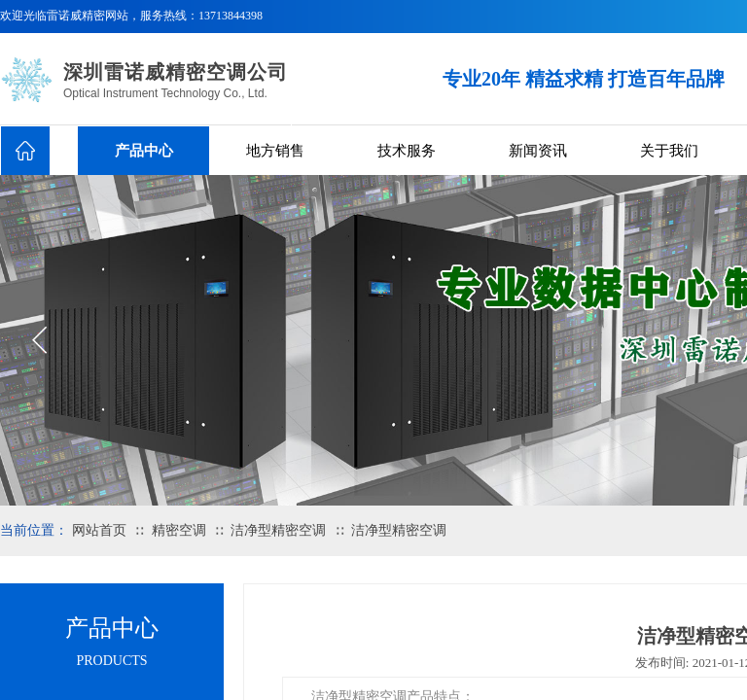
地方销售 (275, 151)
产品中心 (144, 151)
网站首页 (99, 530)
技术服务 (407, 151)
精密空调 (179, 530)
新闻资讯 (538, 151)
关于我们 (669, 151)
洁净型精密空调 (278, 530)
